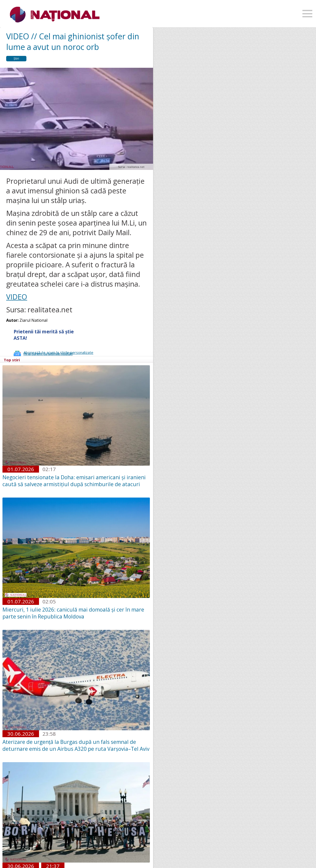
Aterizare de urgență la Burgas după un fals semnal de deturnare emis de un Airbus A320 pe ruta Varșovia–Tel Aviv (76, 745)
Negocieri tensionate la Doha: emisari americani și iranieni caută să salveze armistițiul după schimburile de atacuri (74, 481)
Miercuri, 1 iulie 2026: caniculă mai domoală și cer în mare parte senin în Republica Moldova (73, 613)
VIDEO (17, 297)
